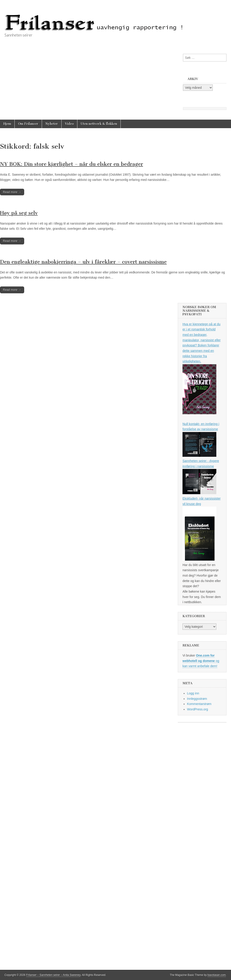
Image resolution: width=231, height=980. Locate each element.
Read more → (12, 192)
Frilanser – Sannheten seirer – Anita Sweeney (53, 975)
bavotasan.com (217, 975)
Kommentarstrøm (199, 704)
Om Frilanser (28, 124)
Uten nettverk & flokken (99, 124)
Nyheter (52, 124)
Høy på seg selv (19, 213)
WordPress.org (198, 709)
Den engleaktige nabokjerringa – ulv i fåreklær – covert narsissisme (83, 262)
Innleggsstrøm (197, 699)
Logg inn (193, 693)
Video (69, 124)
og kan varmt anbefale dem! (201, 661)
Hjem (7, 124)
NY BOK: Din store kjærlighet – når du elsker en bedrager (72, 164)
